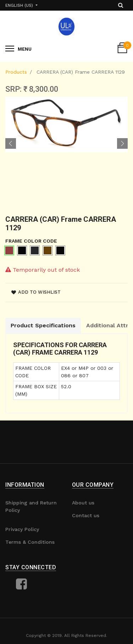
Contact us (86, 515)
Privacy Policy (22, 529)
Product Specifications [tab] (43, 325)
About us (83, 503)
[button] (11, 143)
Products (16, 72)
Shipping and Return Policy (31, 506)
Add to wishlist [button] (36, 292)
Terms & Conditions (30, 542)
